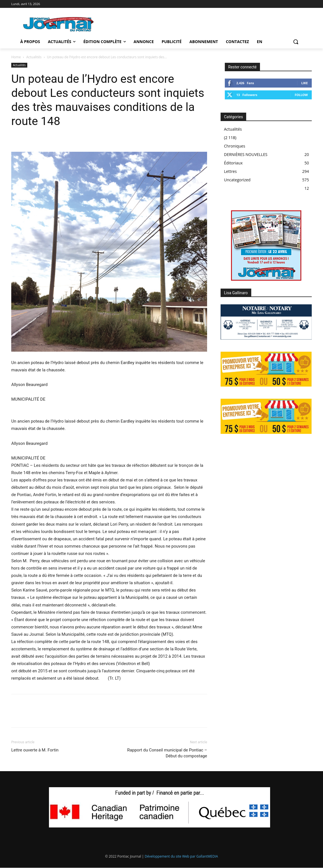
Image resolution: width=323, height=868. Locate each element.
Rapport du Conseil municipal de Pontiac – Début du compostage (167, 753)
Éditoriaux (233, 163)
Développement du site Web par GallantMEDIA (181, 856)
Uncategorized (237, 180)
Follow (301, 95)
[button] (296, 42)
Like (305, 83)
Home (16, 57)
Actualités (34, 57)
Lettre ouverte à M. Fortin (35, 750)
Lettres (230, 171)
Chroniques (235, 146)
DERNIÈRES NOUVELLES (246, 154)
